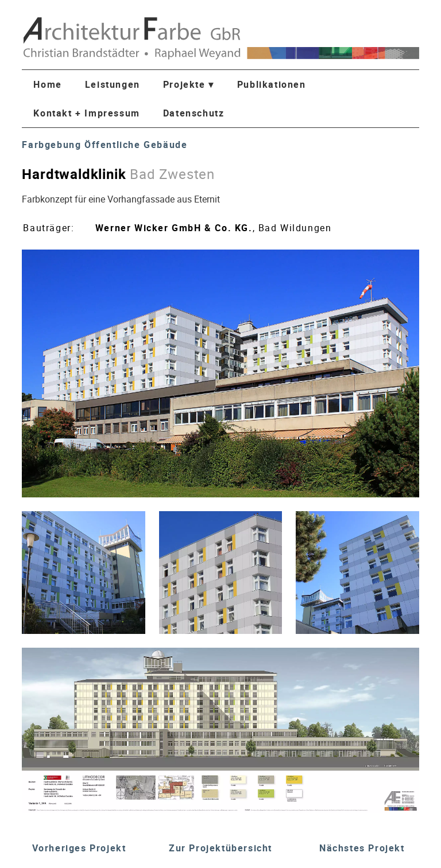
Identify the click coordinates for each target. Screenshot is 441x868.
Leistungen (113, 84)
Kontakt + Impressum (86, 113)
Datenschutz (194, 113)
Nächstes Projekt (362, 848)
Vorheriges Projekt (79, 848)
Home (47, 84)
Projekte (189, 84)
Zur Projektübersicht (220, 848)
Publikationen (272, 84)
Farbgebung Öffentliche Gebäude (105, 145)
